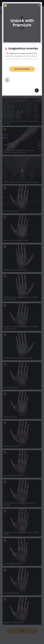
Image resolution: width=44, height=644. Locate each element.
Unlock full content (22, 69)
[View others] (37, 90)
